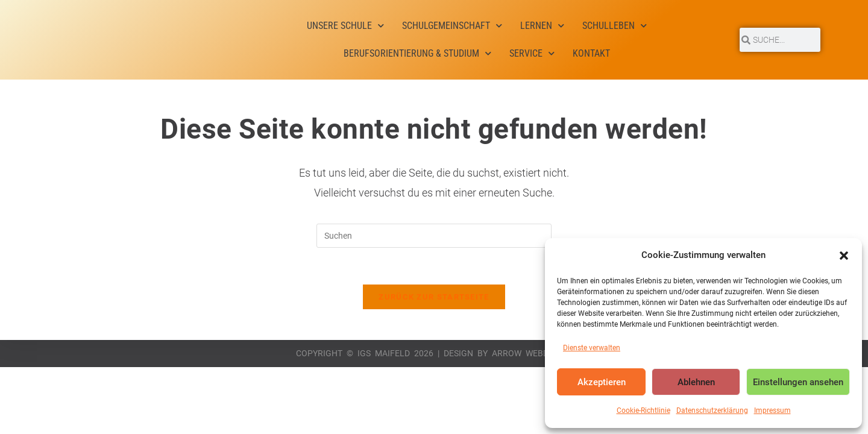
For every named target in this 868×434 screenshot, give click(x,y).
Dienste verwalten (592, 348)
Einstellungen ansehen (798, 382)
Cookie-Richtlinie (643, 410)
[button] (844, 256)
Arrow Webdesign (532, 353)
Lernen (542, 26)
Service (532, 53)
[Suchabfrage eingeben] (434, 236)
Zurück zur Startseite (434, 297)
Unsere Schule (345, 26)
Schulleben (615, 26)
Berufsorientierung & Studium (417, 53)
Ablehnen (696, 382)
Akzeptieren (602, 382)
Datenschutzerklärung (712, 410)
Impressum (772, 410)
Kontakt (591, 53)
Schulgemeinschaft (452, 26)
